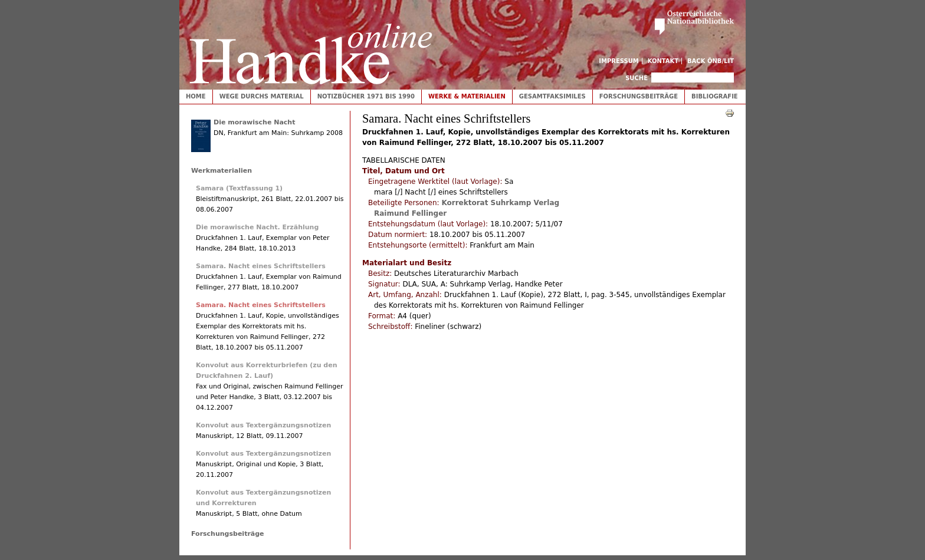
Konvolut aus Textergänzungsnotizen (263, 425)
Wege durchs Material (262, 96)
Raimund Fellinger (410, 213)
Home (196, 96)
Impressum (619, 61)
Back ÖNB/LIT (711, 61)
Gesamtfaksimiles (552, 96)
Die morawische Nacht (254, 122)
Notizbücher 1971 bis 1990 (366, 96)
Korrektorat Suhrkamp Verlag (500, 203)
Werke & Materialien (467, 96)
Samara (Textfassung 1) (239, 188)
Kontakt (663, 61)
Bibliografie (715, 96)
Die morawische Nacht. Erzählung (257, 227)
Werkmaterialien (222, 171)
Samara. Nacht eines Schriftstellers (261, 266)
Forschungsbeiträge (639, 96)
